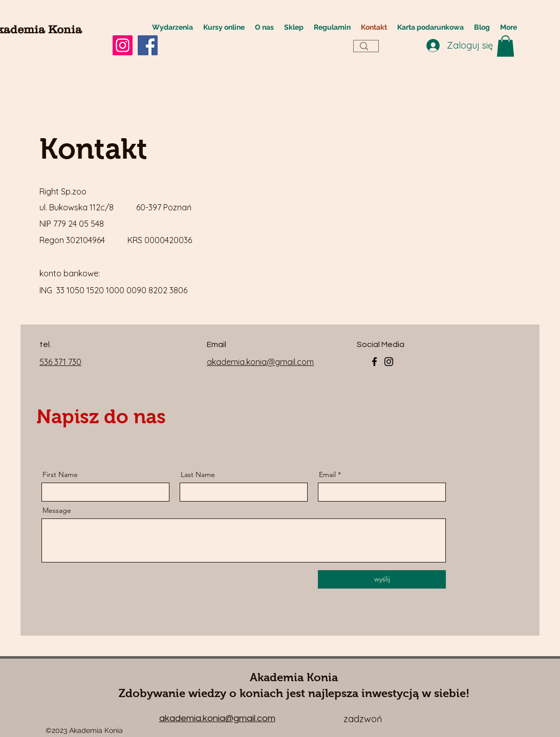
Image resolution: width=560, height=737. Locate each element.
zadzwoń (363, 719)
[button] (505, 46)
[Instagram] (123, 45)
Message (57, 510)
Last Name (198, 474)
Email (327, 474)
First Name (60, 474)
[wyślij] (382, 579)
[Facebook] (148, 45)
